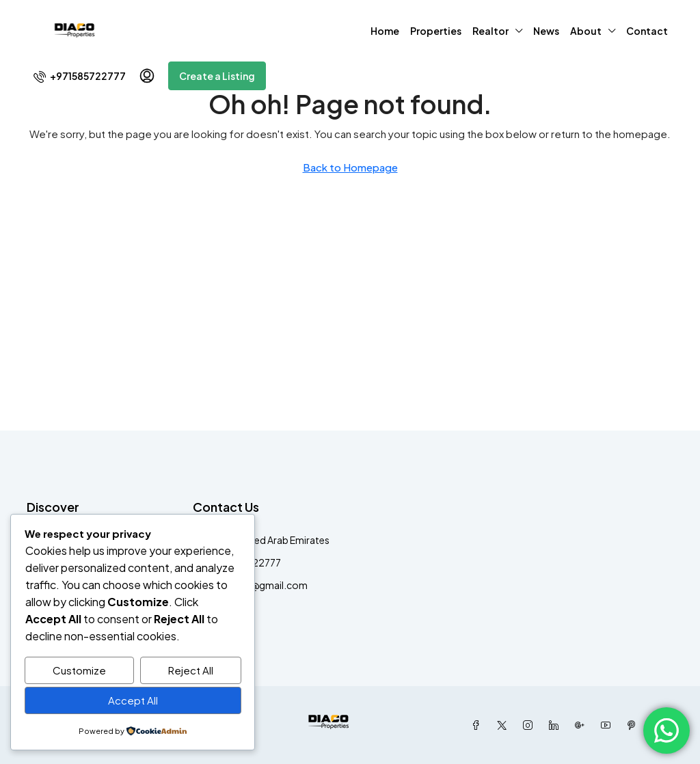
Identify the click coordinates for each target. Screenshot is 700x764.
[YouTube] (608, 725)
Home (385, 31)
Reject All (191, 671)
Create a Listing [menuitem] (217, 76)
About (586, 31)
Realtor (490, 31)
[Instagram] (530, 725)
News (546, 31)
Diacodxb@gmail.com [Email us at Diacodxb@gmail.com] (257, 585)
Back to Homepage (350, 167)
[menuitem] (80, 76)
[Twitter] (504, 725)
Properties (436, 31)
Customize (79, 671)
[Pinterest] (634, 725)
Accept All (133, 701)
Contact (647, 31)
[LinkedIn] (556, 725)
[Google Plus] (582, 725)
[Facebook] (479, 725)
